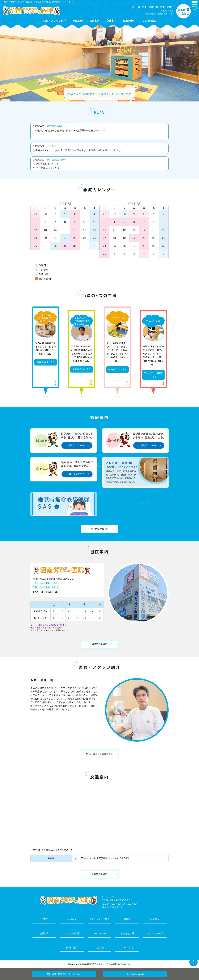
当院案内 (78, 21)
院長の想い (129, 21)
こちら (51, 168)
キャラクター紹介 (155, 933)
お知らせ (52, 146)
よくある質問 (127, 933)
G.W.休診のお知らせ (57, 126)
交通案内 (111, 21)
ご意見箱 (99, 948)
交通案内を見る (99, 874)
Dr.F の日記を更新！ (57, 160)
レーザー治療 (99, 933)
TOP (193, 963)
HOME (44, 919)
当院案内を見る (99, 644)
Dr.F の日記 (149, 21)
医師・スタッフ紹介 (55, 21)
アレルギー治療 (72, 933)
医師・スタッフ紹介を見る (99, 754)
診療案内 (95, 21)
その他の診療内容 (99, 529)
